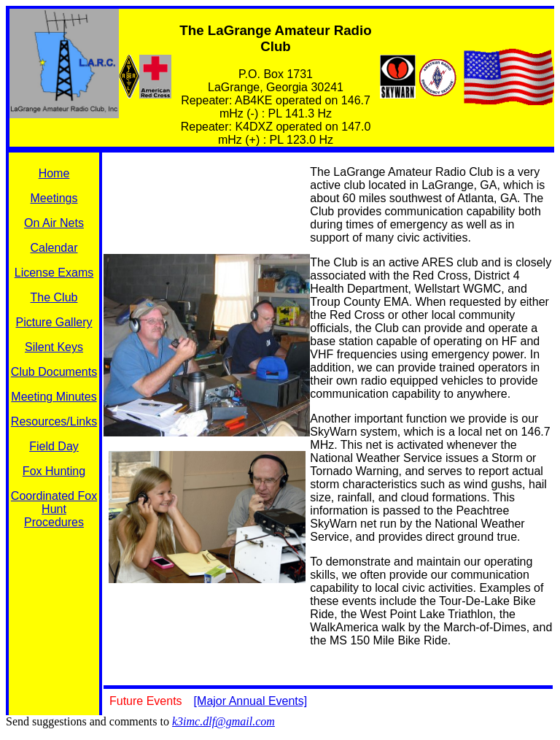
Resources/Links (54, 421)
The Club (54, 297)
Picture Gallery (54, 322)
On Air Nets (54, 223)
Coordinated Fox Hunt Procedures (54, 509)
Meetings (54, 198)
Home (54, 173)
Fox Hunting (54, 471)
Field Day (54, 446)
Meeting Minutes (54, 397)
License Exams (54, 273)
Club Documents (54, 372)
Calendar (54, 248)
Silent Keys (54, 347)
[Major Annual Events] (251, 701)
